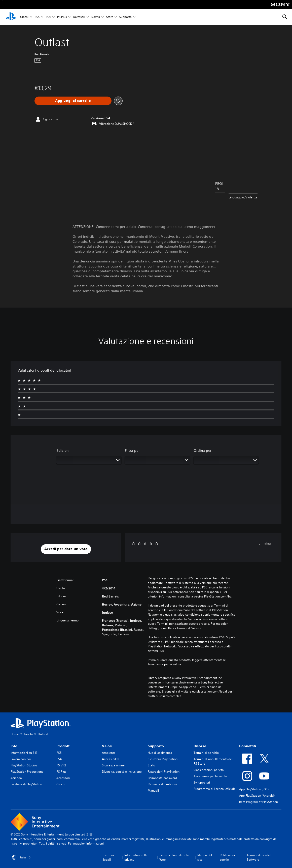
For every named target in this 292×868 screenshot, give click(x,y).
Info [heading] (14, 746)
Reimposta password (162, 778)
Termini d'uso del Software (259, 857)
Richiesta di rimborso (162, 784)
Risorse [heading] (200, 746)
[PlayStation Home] (11, 17)
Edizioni (63, 451)
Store (110, 17)
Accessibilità (111, 759)
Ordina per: (203, 451)
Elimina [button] (265, 543)
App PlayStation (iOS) (254, 789)
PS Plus (62, 17)
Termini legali (108, 857)
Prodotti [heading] (63, 746)
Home (15, 734)
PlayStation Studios (24, 765)
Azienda (16, 778)
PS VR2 (61, 765)
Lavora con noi (21, 759)
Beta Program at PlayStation (259, 802)
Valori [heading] (107, 746)
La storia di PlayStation (26, 784)
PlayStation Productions (27, 772)
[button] (66, 549)
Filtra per (132, 451)
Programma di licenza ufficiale (215, 789)
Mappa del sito (205, 857)
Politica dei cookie (227, 857)
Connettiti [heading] (248, 746)
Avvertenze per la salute (165, 664)
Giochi (24, 17)
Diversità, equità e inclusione (122, 772)
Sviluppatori (202, 782)
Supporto (125, 17)
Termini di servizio (206, 753)
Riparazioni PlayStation (164, 772)
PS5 (37, 17)
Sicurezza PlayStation (163, 759)
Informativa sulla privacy (136, 857)
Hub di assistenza (160, 753)
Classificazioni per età (209, 770)
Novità (96, 17)
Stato (151, 765)
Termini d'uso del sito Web (174, 857)
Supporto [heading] (156, 746)
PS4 (48, 17)
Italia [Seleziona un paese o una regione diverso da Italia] (21, 857)
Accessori (79, 17)
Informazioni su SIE (24, 753)
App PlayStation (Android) (257, 796)
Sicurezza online (113, 765)
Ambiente (109, 753)
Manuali (153, 790)
